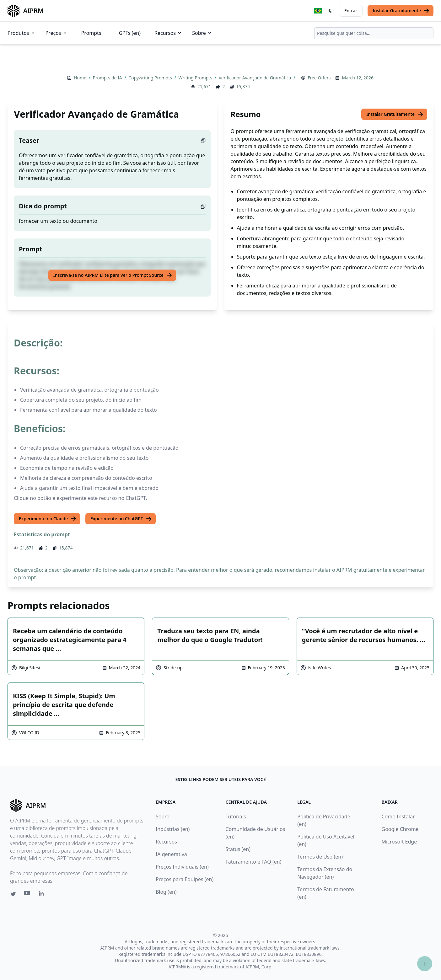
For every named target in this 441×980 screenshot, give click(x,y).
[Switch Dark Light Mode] (331, 11)
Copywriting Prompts (151, 78)
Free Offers (319, 78)
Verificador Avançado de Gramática (255, 78)
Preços (56, 33)
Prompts (91, 33)
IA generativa (171, 854)
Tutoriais (236, 817)
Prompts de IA (108, 78)
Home (81, 78)
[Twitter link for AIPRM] (13, 894)
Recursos (168, 33)
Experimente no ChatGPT (121, 519)
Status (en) (238, 849)
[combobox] (374, 33)
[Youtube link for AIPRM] (28, 895)
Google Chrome (400, 829)
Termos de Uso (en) (320, 857)
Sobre (202, 33)
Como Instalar (398, 817)
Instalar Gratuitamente (401, 11)
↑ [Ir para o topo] (425, 964)
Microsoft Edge (399, 842)
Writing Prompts (196, 78)
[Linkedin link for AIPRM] (43, 895)
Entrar (351, 11)
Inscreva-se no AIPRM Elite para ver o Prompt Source (113, 275)
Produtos (22, 33)
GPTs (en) (130, 33)
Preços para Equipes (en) (185, 879)
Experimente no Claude (48, 519)
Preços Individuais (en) (182, 867)
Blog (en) (166, 892)
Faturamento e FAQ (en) (253, 862)
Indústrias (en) (173, 829)
